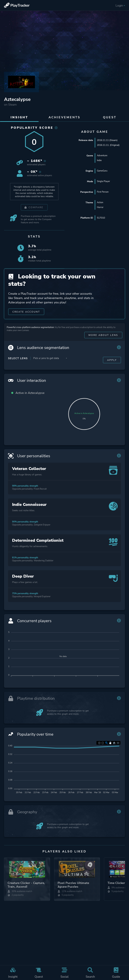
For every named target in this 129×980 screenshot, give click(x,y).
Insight (13, 973)
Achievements (64, 117)
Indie (99, 160)
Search (90, 973)
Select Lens (18, 364)
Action (100, 203)
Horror (100, 208)
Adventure (102, 156)
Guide (116, 973)
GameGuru (103, 171)
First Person (103, 192)
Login (120, 6)
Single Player (104, 182)
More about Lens (103, 340)
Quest (39, 973)
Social (64, 973)
